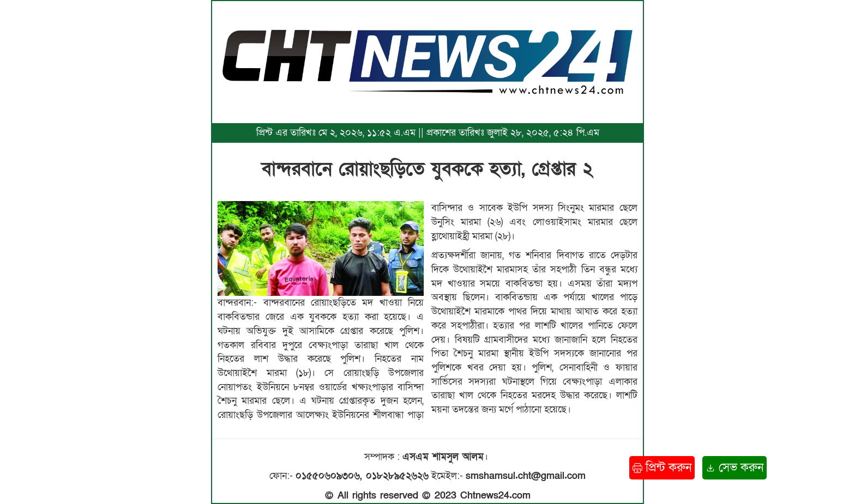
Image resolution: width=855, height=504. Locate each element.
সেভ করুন (734, 468)
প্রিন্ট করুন (662, 468)
